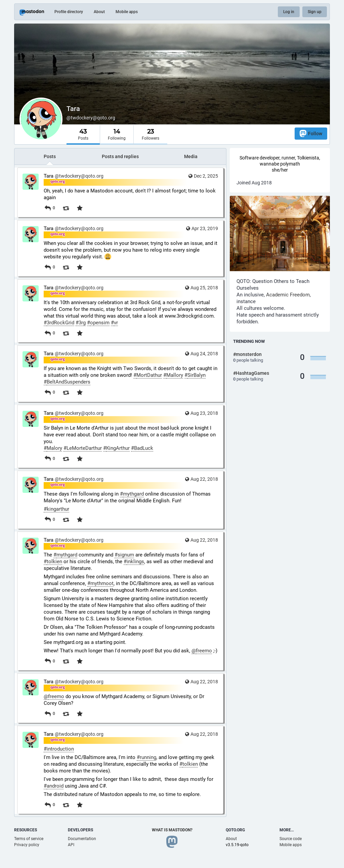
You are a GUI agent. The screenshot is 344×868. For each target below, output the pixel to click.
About (99, 12)
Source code (291, 839)
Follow (311, 133)
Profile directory (69, 12)
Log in (289, 12)
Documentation (82, 839)
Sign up (315, 12)
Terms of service (29, 839)
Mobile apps (127, 12)
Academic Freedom (288, 295)
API (71, 845)
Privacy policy (27, 845)
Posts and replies (120, 156)
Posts (50, 156)
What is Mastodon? (172, 830)
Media (191, 156)
